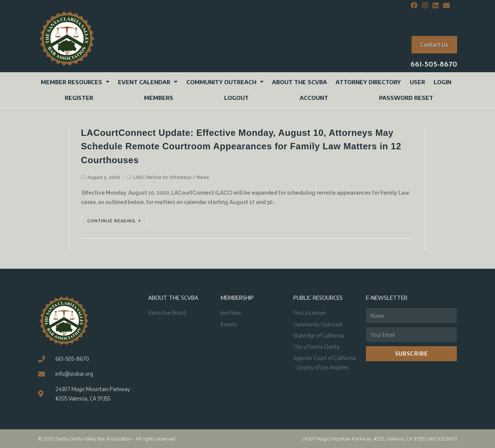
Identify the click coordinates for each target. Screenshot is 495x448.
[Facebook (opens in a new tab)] (414, 6)
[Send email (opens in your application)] (445, 6)
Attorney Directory (368, 82)
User (417, 82)
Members (159, 98)
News (203, 177)
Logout (236, 98)
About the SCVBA (300, 82)
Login (442, 82)
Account (314, 98)
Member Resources (75, 82)
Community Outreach (225, 82)
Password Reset (406, 98)
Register (79, 98)
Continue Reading (114, 221)
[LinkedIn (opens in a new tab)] (436, 6)
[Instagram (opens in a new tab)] (425, 6)
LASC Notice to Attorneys (162, 177)
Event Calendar (148, 82)
